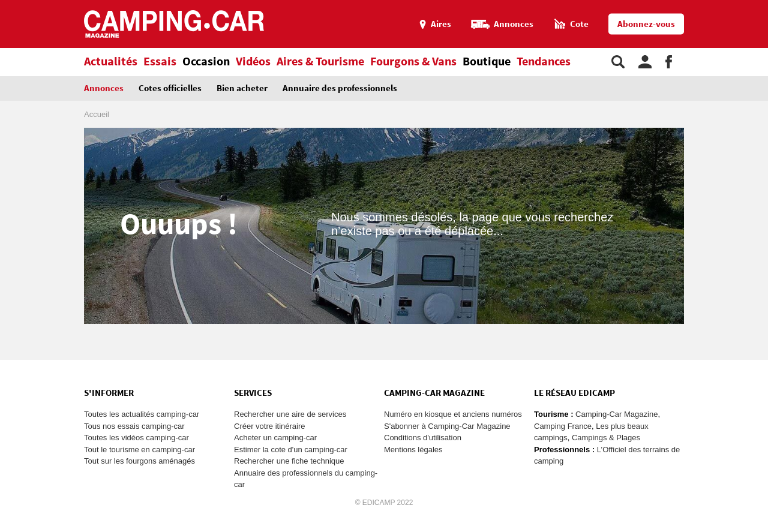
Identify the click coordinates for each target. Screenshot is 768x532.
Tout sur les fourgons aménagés (139, 461)
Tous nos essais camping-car (134, 426)
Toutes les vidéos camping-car (136, 438)
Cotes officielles (170, 88)
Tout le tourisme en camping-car (139, 450)
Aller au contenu (759, 5)
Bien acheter (242, 88)
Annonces (104, 88)
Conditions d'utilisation (423, 438)
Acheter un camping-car (275, 438)
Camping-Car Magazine (616, 414)
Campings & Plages (606, 438)
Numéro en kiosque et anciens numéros (453, 414)
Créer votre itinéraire (270, 426)
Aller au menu (753, 5)
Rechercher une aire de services (290, 414)
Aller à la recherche (765, 5)
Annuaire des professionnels (340, 88)
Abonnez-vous (646, 24)
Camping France (563, 426)
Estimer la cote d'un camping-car (291, 450)
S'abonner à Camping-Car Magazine (447, 426)
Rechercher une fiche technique (289, 461)
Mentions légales (413, 450)
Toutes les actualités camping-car (142, 414)
